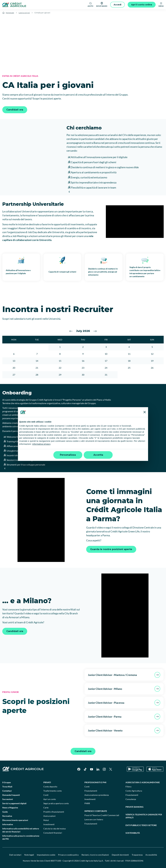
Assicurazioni (49, 816)
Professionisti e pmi (95, 782)
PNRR (87, 803)
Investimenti (49, 824)
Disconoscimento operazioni (15, 820)
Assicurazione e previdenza (97, 795)
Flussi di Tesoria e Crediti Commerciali (102, 815)
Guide (5, 812)
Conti (46, 795)
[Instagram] (104, 769)
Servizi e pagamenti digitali (14, 803)
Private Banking (134, 807)
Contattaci (7, 791)
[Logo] (14, 5)
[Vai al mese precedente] (71, 331)
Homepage (10, 13)
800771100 (56, 861)
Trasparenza (137, 855)
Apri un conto (50, 799)
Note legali (29, 855)
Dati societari (15, 855)
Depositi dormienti (120, 855)
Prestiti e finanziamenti (54, 812)
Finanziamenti (91, 791)
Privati (47, 782)
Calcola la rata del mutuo (55, 829)
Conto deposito (50, 787)
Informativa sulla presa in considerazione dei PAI (21, 837)
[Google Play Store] (135, 769)
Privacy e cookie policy (68, 855)
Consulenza (131, 799)
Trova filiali (7, 787)
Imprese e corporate (96, 811)
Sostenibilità (133, 833)
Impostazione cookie (46, 855)
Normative (7, 816)
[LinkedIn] (98, 769)
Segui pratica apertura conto (56, 803)
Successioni (8, 799)
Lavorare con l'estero (94, 819)
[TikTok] (85, 769)
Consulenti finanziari (53, 833)
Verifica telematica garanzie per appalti (144, 816)
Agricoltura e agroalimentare (143, 782)
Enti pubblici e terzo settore (141, 825)
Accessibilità (151, 855)
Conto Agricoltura (134, 791)
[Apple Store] (155, 769)
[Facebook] (79, 769)
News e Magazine (10, 808)
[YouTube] (92, 769)
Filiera (128, 787)
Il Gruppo (7, 782)
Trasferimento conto (53, 791)
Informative (8, 824)
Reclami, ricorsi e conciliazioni (95, 855)
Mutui (46, 820)
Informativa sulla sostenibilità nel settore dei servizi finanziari (21, 830)
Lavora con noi (24, 13)
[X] (111, 769)
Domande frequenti (11, 795)
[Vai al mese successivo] (95, 331)
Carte (46, 808)
